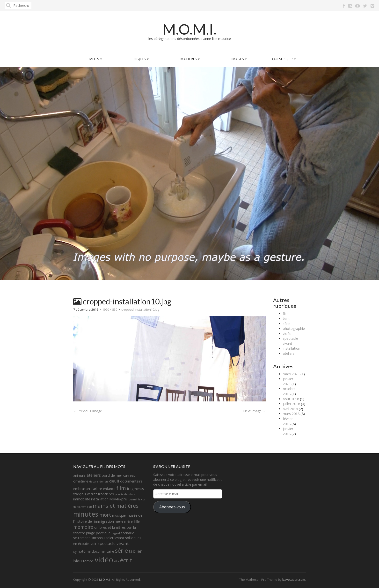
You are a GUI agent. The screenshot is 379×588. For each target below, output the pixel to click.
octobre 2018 (289, 391)
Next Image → (255, 411)
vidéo (287, 334)
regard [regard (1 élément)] (116, 533)
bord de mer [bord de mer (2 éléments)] (112, 475)
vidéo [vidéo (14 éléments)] (104, 560)
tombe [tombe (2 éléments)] (88, 561)
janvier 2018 (288, 431)
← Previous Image (88, 411)
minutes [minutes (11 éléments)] (86, 514)
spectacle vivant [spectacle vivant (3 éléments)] (113, 543)
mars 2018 (291, 414)
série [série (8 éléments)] (121, 550)
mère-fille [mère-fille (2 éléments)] (132, 521)
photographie (294, 328)
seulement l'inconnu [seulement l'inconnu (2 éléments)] (89, 538)
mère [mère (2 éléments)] (119, 521)
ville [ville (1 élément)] (117, 561)
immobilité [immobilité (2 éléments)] (82, 499)
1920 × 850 (110, 309)
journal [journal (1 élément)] (132, 499)
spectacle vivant (290, 341)
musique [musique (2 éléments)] (119, 515)
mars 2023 (291, 374)
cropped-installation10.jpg (140, 309)
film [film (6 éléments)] (121, 488)
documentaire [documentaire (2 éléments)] (131, 481)
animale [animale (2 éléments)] (79, 475)
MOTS (96, 59)
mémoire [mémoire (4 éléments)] (83, 527)
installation (292, 348)
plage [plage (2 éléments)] (91, 533)
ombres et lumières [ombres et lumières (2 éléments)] (110, 527)
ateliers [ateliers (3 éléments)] (94, 475)
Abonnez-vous (172, 507)
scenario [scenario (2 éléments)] (128, 533)
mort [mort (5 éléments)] (105, 515)
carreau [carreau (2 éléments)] (129, 475)
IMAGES (239, 59)
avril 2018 (290, 409)
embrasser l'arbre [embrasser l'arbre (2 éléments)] (88, 489)
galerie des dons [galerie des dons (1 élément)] (125, 494)
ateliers (289, 353)
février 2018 (288, 421)
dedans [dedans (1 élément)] (94, 482)
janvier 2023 (288, 381)
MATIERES (190, 59)
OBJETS (141, 59)
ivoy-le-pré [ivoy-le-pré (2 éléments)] (118, 499)
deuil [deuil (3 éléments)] (114, 481)
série (287, 324)
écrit (286, 319)
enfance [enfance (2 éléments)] (109, 489)
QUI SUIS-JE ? (284, 59)
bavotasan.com (294, 580)
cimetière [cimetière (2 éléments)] (81, 481)
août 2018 (291, 399)
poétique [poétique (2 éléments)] (103, 533)
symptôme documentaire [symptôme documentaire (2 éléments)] (94, 551)
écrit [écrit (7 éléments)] (126, 560)
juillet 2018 (291, 404)
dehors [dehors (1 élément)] (104, 482)
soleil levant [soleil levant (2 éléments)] (115, 538)
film (286, 313)
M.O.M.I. (189, 29)
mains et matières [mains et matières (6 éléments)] (116, 506)
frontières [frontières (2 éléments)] (106, 494)
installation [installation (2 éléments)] (100, 499)
